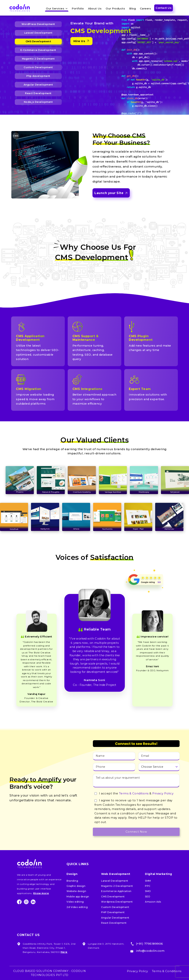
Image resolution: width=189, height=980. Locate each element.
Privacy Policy (163, 793)
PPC (148, 886)
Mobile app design (78, 897)
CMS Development (38, 41)
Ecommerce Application (116, 891)
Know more (41, 893)
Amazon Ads (153, 902)
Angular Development (38, 85)
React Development (38, 93)
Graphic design (76, 886)
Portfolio (78, 8)
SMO (148, 891)
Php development (38, 76)
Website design (76, 891)
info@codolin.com (150, 951)
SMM (148, 881)
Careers (146, 8)
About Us (95, 8)
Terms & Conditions (134, 793)
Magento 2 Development (38, 59)
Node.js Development (38, 102)
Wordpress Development (117, 902)
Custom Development (38, 67)
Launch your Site (111, 193)
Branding (72, 881)
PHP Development (113, 912)
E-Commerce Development (38, 50)
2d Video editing (77, 907)
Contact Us (164, 8)
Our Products (115, 8)
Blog (132, 8)
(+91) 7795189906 (149, 944)
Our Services (55, 8)
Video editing (75, 902)
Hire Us (81, 41)
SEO (148, 897)
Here (64, 952)
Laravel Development (38, 33)
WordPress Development (38, 24)
